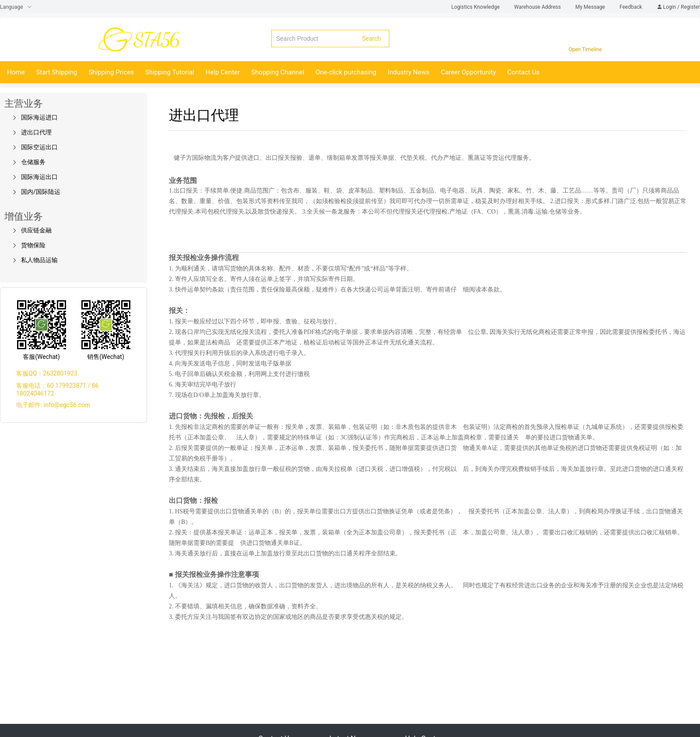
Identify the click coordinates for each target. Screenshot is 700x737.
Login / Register (678, 7)
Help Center (223, 72)
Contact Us (524, 72)
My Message (591, 7)
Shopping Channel (278, 72)
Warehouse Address (538, 7)
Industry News (408, 72)
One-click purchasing (346, 72)
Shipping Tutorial (170, 72)
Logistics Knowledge (476, 7)
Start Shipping (56, 72)
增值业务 (24, 216)
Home (16, 72)
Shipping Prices (111, 72)
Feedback (632, 7)
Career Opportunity (469, 72)
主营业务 (24, 104)
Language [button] (16, 7)
